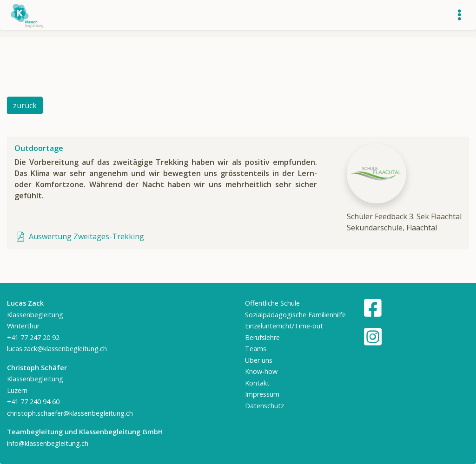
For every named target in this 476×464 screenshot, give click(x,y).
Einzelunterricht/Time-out (284, 326)
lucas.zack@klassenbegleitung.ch (57, 349)
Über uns (259, 360)
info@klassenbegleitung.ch (48, 443)
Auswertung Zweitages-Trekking (79, 236)
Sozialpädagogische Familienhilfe (295, 315)
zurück (25, 105)
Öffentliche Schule (272, 303)
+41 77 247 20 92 (33, 337)
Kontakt (257, 383)
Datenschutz (264, 406)
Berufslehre (262, 337)
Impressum (262, 394)
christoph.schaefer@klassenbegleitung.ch (70, 413)
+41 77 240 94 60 (33, 402)
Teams (256, 349)
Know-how (261, 371)
